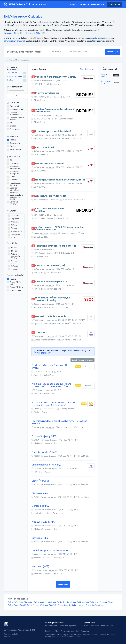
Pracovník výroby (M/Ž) (44, 436)
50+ (10, 160)
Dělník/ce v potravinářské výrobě (50, 551)
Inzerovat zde (98, 4)
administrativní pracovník (15, 41)
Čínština (13, 228)
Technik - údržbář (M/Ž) (45, 452)
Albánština (14, 216)
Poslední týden (14, 290)
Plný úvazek (13, 106)
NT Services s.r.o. (106, 82)
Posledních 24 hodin (14, 283)
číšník (107, 38)
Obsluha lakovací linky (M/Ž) (47, 465)
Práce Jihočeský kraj (95, 605)
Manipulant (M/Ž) (41, 506)
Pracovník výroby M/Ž (43, 522)
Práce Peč (12, 602)
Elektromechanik (45, 147)
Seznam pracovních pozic (55, 623)
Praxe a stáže (14, 129)
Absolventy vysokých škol (14, 173)
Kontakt (7, 637)
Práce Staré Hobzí (42, 602)
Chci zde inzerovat (87, 69)
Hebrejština (14, 235)
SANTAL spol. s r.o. (105, 75)
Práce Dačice (77, 602)
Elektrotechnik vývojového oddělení (50, 210)
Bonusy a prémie (13, 262)
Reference (84, 4)
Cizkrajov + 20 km (33, 33)
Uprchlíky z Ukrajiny (13, 203)
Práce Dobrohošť (34, 605)
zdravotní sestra (96, 38)
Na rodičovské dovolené (14, 184)
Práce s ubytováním (15, 76)
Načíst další (63, 584)
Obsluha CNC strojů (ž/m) (50, 266)
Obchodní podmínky (12, 634)
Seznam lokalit (89, 623)
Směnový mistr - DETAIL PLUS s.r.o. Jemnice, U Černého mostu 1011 (61, 228)
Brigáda (10, 80)
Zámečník (41, 333)
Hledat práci (113, 52)
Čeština (12, 225)
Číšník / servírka (40, 481)
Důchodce (12, 180)
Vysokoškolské (14, 150)
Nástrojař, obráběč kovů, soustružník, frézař (60, 180)
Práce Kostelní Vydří (17, 605)
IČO (10, 123)
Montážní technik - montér (51, 316)
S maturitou (13, 146)
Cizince (11, 177)
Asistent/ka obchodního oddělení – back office (55, 110)
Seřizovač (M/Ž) (40, 567)
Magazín (74, 4)
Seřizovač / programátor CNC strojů (56, 77)
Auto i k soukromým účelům (14, 256)
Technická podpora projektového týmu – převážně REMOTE (59, 422)
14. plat (12, 251)
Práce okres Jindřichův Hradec (71, 605)
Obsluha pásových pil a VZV (51, 282)
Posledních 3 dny (15, 287)
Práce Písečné (50, 605)
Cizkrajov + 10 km (12, 33)
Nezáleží (12, 140)
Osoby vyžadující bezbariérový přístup (15, 197)
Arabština (13, 222)
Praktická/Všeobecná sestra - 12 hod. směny (52, 367)
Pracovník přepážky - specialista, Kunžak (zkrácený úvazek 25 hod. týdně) (54, 404)
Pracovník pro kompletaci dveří (53, 131)
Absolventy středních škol (14, 168)
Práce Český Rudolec (61, 602)
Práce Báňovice (91, 602)
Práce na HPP (12, 73)
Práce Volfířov (106, 602)
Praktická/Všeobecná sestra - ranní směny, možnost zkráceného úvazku (51, 385)
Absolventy (13, 164)
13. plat (12, 248)
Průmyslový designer (47, 93)
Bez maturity (13, 143)
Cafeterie (13, 266)
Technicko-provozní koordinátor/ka (56, 246)
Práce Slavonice (25, 602)
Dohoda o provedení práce (15, 114)
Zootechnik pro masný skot (51, 196)
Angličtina (13, 219)
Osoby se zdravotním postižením (13, 190)
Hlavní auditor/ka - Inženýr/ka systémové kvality (53, 299)
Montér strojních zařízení (49, 164)
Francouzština (15, 232)
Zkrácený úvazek (15, 110)
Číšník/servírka (40, 493)
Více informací (43, 353)
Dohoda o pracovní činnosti (16, 119)
